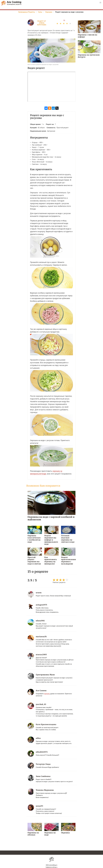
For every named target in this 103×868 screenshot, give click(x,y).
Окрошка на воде (50, 834)
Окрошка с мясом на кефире (87, 36)
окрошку (47, 694)
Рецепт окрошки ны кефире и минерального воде (51, 540)
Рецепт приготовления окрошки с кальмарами (68, 561)
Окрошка (65, 833)
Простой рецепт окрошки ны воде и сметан (34, 561)
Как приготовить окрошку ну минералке (50, 561)
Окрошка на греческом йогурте (89, 56)
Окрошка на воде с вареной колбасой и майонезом (51, 518)
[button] (100, 3)
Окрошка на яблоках (33, 834)
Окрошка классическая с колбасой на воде (35, 539)
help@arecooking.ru (51, 867)
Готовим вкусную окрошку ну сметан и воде (68, 539)
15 (64, 20)
